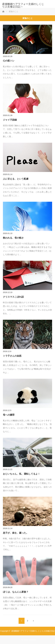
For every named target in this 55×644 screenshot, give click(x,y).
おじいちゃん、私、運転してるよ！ (21, 474)
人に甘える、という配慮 (16, 179)
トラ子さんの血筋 (12, 356)
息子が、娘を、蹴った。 (16, 533)
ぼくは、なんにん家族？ (16, 592)
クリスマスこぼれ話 (13, 297)
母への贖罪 (9, 415)
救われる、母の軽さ (13, 238)
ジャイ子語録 (10, 120)
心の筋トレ (9, 61)
